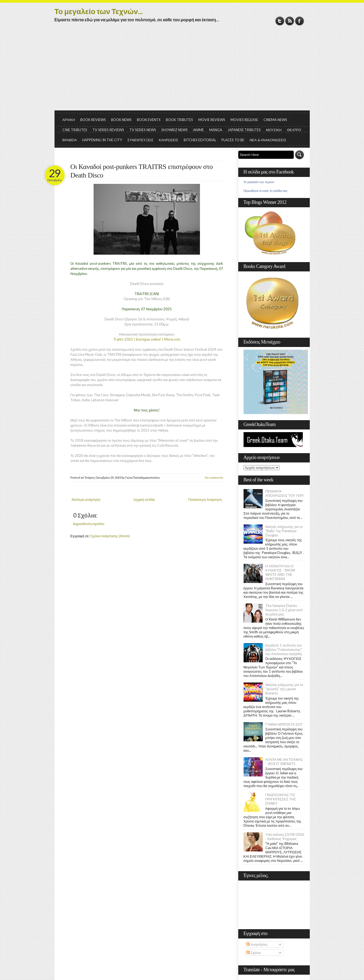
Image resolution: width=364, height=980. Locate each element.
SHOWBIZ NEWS (175, 130)
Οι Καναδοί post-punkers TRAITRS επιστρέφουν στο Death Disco (142, 171)
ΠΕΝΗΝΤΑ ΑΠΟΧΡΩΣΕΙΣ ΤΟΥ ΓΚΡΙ (284, 493)
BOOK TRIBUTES (179, 120)
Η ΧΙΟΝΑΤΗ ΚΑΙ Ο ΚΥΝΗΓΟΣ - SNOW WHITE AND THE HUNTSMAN (280, 572)
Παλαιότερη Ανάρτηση (205, 499)
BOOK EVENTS (149, 120)
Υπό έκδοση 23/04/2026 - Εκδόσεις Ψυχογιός (285, 837)
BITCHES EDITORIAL (200, 140)
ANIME (198, 130)
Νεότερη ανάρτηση (86, 499)
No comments (214, 477)
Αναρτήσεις (257, 944)
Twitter (280, 21)
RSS (290, 21)
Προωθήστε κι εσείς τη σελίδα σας (266, 191)
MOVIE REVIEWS (212, 120)
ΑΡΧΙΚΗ (69, 120)
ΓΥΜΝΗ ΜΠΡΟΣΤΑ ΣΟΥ (284, 724)
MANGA (216, 130)
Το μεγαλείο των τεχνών (259, 182)
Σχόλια (254, 953)
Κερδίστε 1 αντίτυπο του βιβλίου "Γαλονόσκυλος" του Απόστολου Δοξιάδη (284, 650)
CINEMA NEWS (275, 120)
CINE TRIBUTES (75, 130)
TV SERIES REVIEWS (108, 130)
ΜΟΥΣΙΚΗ (274, 130)
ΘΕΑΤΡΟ (294, 130)
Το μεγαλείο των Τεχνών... (99, 11)
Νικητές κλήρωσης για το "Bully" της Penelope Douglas (284, 531)
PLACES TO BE (233, 140)
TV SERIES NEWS (143, 130)
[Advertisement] (182, 71)
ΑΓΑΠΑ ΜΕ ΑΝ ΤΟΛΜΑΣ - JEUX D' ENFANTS (284, 762)
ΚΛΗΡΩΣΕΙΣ (169, 140)
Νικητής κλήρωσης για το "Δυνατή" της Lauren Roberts (284, 689)
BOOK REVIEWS (93, 120)
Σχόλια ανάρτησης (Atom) (110, 536)
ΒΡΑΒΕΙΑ (70, 140)
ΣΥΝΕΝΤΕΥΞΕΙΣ (140, 140)
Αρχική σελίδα (144, 499)
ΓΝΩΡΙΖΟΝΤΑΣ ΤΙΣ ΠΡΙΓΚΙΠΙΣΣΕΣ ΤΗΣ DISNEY (281, 799)
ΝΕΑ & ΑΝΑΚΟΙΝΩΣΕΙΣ (268, 140)
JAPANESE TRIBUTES (244, 130)
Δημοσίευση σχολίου (89, 524)
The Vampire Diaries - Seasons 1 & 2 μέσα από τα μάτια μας (284, 610)
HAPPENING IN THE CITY (102, 140)
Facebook (300, 21)
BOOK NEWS (121, 120)
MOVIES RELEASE (244, 120)
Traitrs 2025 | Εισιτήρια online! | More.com (147, 339)
